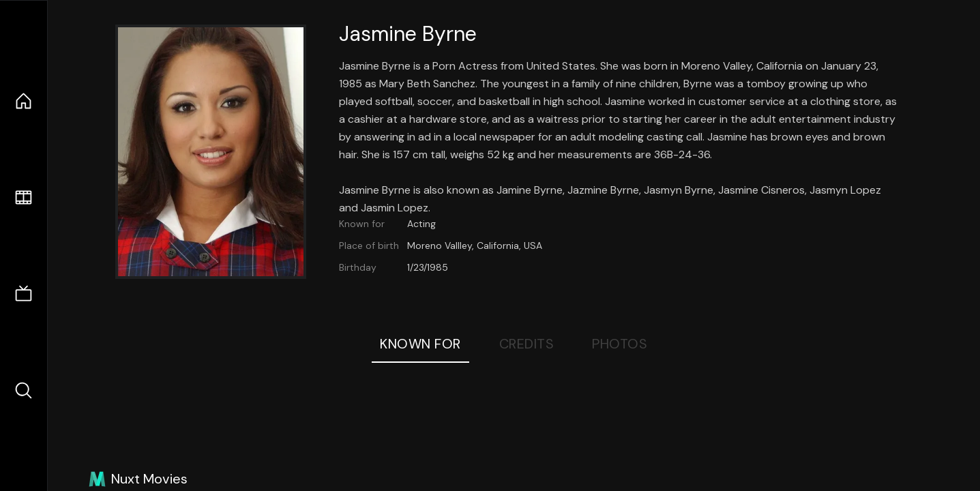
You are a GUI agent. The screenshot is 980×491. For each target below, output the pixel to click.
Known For (420, 344)
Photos (620, 344)
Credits (527, 344)
